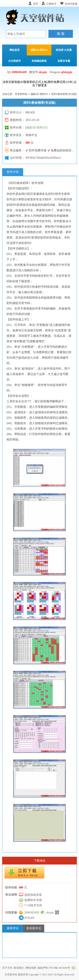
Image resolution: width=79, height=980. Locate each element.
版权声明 (43, 968)
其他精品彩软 (39, 61)
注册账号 (51, 4)
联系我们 (19, 968)
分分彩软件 (15, 61)
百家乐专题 (64, 61)
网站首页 (15, 50)
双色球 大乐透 (64, 50)
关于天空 (7, 968)
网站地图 (31, 968)
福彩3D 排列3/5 (39, 50)
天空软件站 (21, 94)
